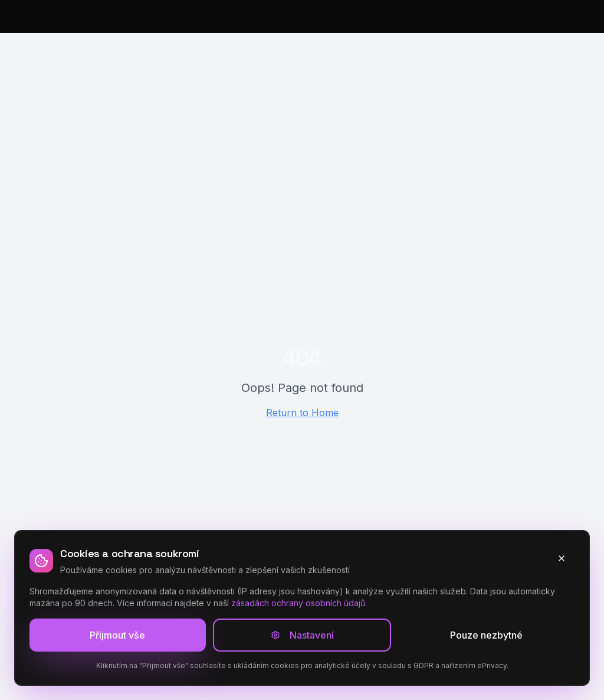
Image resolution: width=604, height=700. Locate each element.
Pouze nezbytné (486, 635)
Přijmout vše (117, 635)
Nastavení (302, 635)
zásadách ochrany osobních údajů (298, 603)
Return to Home (302, 413)
